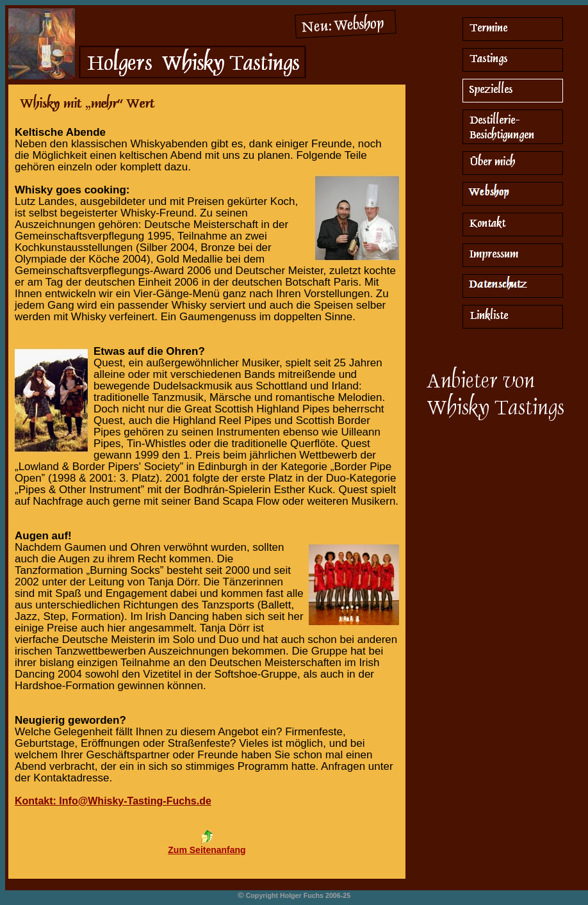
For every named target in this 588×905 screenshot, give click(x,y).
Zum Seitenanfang (207, 850)
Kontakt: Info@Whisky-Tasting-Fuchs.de (113, 801)
